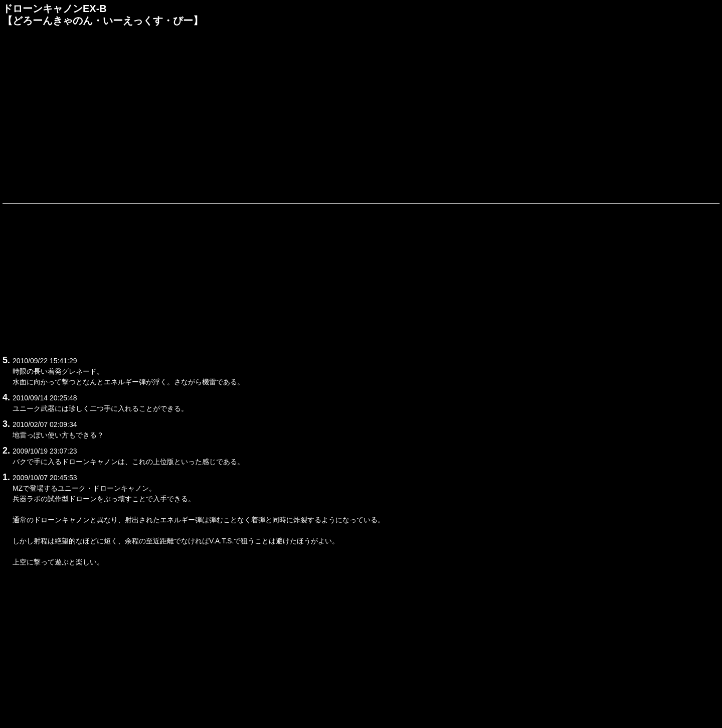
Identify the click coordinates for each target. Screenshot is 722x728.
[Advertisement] (361, 114)
